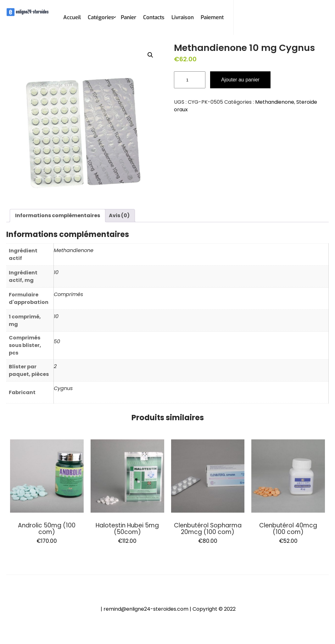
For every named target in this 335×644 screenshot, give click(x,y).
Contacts (154, 17)
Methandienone (275, 102)
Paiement (212, 17)
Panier (128, 17)
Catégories (101, 17)
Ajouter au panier (240, 80)
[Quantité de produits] (190, 80)
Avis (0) (119, 215)
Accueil (72, 17)
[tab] (58, 216)
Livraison (183, 17)
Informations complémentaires (58, 215)
